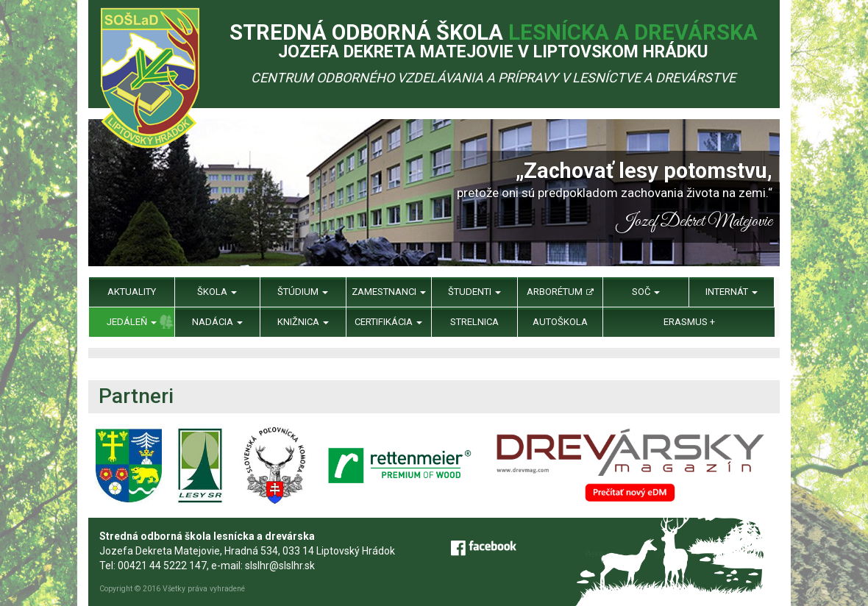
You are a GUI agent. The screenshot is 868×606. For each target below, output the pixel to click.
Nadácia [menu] (217, 322)
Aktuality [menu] (132, 292)
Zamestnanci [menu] (389, 292)
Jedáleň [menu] (132, 322)
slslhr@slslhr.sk (280, 566)
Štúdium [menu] (303, 292)
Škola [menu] (217, 292)
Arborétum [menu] (560, 292)
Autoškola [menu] (560, 322)
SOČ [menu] (646, 292)
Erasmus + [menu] (689, 322)
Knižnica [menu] (303, 322)
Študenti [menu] (474, 292)
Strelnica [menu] (474, 322)
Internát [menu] (732, 292)
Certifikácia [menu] (388, 322)
